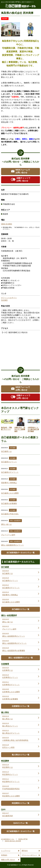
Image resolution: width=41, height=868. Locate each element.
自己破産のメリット (9, 462)
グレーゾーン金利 (8, 535)
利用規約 (4, 855)
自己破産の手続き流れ (10, 514)
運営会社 (25, 851)
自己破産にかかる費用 (10, 493)
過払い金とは (6, 524)
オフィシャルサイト (9, 298)
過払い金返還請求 (15, 521)
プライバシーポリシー (29, 855)
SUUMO (4, 300)
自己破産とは (6, 451)
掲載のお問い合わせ (8, 860)
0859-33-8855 (7, 224)
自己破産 (13, 448)
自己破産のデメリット (10, 472)
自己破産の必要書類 (9, 503)
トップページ (6, 851)
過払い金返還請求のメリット (12, 545)
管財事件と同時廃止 (9, 483)
